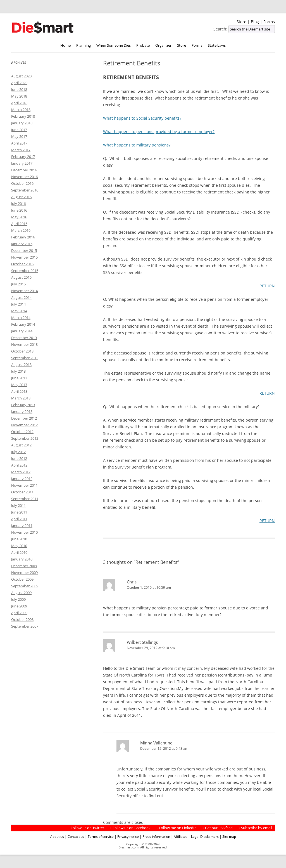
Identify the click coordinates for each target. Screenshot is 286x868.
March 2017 (21, 150)
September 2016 (25, 190)
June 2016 (19, 210)
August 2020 (21, 76)
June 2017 (19, 130)
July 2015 (18, 284)
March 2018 (21, 110)
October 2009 (22, 579)
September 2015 (25, 271)
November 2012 (24, 425)
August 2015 (21, 277)
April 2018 (19, 103)
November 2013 (24, 344)
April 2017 (19, 143)
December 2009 (24, 566)
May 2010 (19, 546)
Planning (84, 45)
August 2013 (21, 365)
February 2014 (23, 324)
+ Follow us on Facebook (130, 828)
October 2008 (22, 619)
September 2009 (25, 586)
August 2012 (21, 445)
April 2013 (19, 391)
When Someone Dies (114, 45)
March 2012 (21, 472)
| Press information (155, 836)
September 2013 (25, 358)
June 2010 (19, 539)
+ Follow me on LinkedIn (176, 828)
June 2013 (19, 378)
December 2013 (24, 338)
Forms (269, 22)
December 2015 (24, 250)
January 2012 (22, 479)
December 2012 (24, 418)
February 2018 (23, 116)
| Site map (228, 836)
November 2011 (24, 485)
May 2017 (19, 136)
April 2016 (19, 224)
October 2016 (22, 183)
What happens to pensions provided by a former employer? (159, 132)
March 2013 (21, 398)
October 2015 (22, 264)
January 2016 (22, 244)
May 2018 (19, 96)
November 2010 (24, 532)
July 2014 (18, 304)
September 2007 (25, 626)
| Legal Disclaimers (203, 836)
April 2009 (19, 613)
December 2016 (24, 170)
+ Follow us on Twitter (86, 828)
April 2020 (19, 83)
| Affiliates (179, 836)
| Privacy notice (127, 836)
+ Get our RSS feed (217, 828)
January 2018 (22, 123)
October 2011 (22, 492)
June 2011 (19, 512)
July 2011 (18, 505)
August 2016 (21, 197)
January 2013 (22, 411)
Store (241, 22)
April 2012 (19, 465)
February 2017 (23, 157)
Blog (255, 22)
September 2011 (25, 499)
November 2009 (24, 573)
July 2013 (18, 371)
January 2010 (22, 559)
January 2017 (22, 163)
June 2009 (19, 606)
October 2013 (22, 351)
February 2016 (23, 237)
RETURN (267, 286)
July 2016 (18, 204)
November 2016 (24, 177)
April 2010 (19, 552)
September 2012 (25, 438)
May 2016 (19, 217)
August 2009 (21, 593)
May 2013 (19, 385)
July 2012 (18, 452)
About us (57, 836)
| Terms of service (99, 836)
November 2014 (24, 291)
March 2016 (21, 230)
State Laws (217, 45)
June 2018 (19, 89)
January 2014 (22, 331)
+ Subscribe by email (255, 828)
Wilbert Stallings (142, 642)
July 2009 (18, 599)
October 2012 (22, 432)
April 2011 (19, 519)
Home (65, 45)
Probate (143, 45)
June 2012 (19, 458)
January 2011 (22, 526)
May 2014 (19, 311)
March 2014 (21, 318)
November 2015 (24, 257)
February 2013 (23, 405)
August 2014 (21, 297)
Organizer (163, 45)
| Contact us (74, 836)
